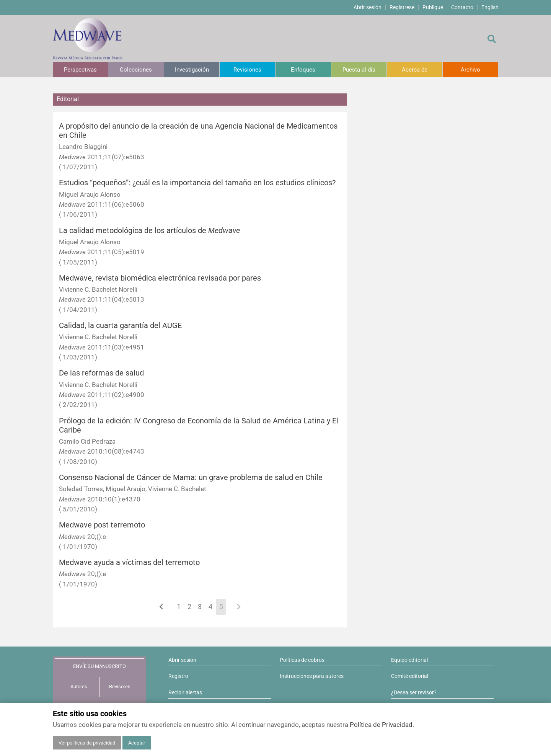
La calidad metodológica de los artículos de (149, 231)
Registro (178, 676)
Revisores (120, 687)
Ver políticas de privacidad (87, 743)
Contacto (462, 7)
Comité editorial (410, 676)
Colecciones (136, 70)
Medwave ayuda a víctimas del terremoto (129, 563)
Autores (79, 687)
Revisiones (247, 70)
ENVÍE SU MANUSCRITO (99, 666)
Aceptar (137, 743)
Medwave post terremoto (102, 525)
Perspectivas (80, 70)
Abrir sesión (368, 7)
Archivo (470, 70)
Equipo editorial (409, 660)
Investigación (192, 70)
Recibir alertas (185, 692)
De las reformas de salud (101, 373)
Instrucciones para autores (312, 676)
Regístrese (402, 7)
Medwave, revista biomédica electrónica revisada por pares (160, 278)
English (490, 7)
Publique (433, 7)
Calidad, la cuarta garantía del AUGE (120, 326)
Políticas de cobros (302, 660)
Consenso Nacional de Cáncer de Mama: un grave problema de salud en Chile (191, 478)
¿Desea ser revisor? (414, 692)
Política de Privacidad (381, 725)
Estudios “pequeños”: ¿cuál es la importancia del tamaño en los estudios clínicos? (197, 183)
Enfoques (303, 70)
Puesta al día (359, 70)
